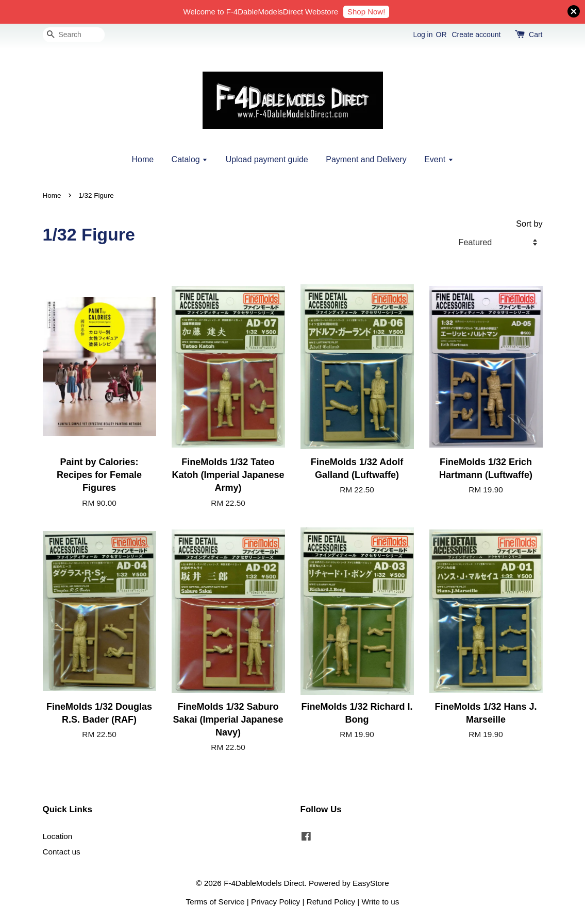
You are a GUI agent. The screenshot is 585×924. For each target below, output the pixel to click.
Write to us (381, 902)
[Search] (74, 35)
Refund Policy (331, 902)
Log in (423, 35)
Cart (536, 35)
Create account (476, 35)
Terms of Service (215, 902)
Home (143, 159)
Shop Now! (366, 12)
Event (439, 159)
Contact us (62, 852)
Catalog (190, 159)
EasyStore (371, 883)
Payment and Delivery (366, 159)
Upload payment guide (267, 159)
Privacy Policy (275, 902)
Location (58, 836)
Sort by (529, 224)
